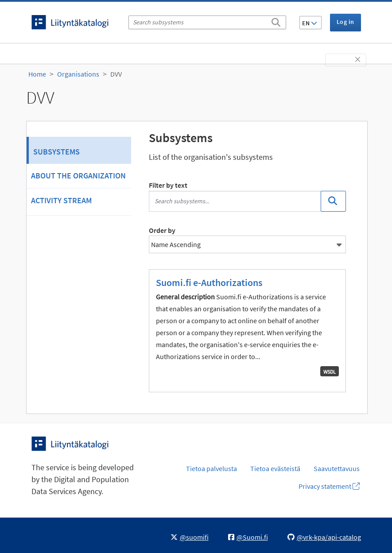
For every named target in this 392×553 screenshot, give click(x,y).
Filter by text (168, 185)
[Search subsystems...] (235, 201)
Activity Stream (61, 200)
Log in (345, 22)
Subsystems (56, 152)
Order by (162, 230)
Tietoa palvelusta (212, 468)
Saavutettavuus (337, 468)
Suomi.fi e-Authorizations (209, 282)
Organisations (78, 74)
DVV (116, 74)
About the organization (78, 176)
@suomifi (190, 537)
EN (310, 23)
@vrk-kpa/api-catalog (324, 537)
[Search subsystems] (207, 22)
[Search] (276, 21)
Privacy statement (329, 486)
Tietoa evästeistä (275, 468)
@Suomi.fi (248, 537)
